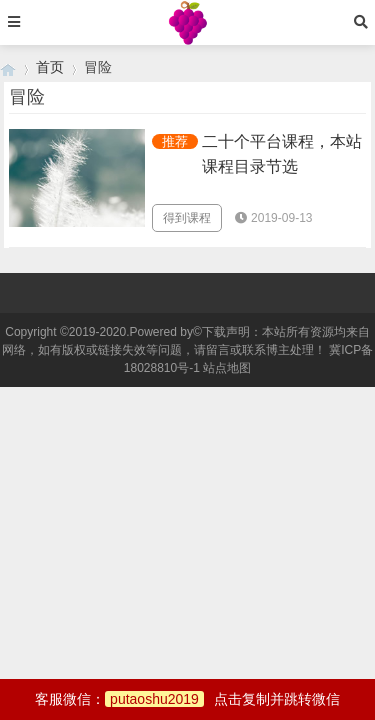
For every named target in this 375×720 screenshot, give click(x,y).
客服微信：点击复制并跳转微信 (187, 699)
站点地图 (227, 368)
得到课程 (187, 218)
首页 (50, 67)
